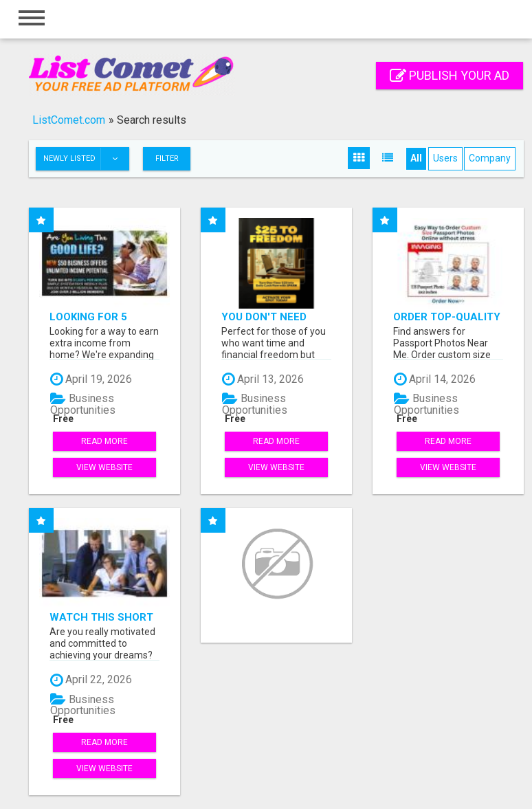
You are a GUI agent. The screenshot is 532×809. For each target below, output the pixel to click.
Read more (104, 441)
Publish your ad (450, 75)
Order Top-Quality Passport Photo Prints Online (447, 317)
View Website (104, 467)
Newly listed (86, 159)
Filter (167, 158)
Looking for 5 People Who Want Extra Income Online (100, 317)
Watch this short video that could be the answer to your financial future (101, 617)
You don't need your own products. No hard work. (276, 317)
